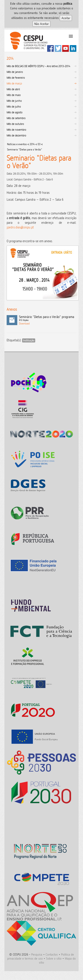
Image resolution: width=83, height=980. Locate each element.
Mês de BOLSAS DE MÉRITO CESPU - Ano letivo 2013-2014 (38, 66)
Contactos (52, 954)
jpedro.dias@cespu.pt (20, 227)
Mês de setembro (16, 118)
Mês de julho (14, 106)
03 (39, 144)
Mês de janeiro (15, 72)
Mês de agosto (14, 112)
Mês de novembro (16, 130)
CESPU (27, 41)
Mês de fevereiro (16, 78)
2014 (32, 144)
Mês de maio (14, 95)
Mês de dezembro (16, 135)
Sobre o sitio (54, 958)
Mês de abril (13, 89)
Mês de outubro (15, 124)
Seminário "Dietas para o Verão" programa (48, 318)
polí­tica (68, 3)
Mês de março (14, 83)
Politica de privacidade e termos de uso (41, 956)
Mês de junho (14, 101)
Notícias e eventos (17, 144)
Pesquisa (37, 954)
